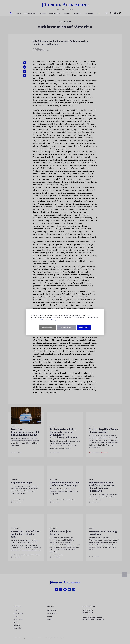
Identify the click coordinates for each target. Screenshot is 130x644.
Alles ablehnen (48, 327)
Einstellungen (66, 327)
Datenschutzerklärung (48, 320)
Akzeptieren (84, 327)
